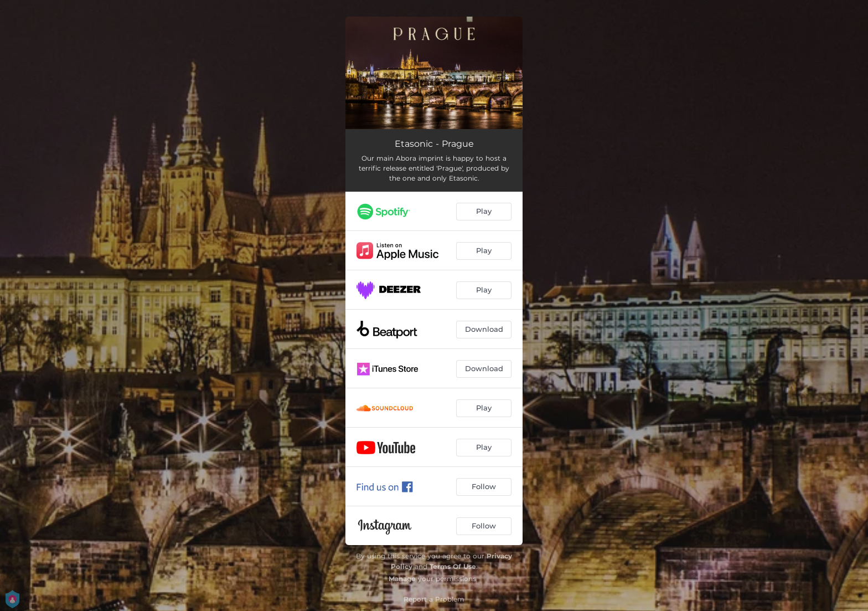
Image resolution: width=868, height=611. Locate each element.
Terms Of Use (453, 566)
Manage (402, 579)
